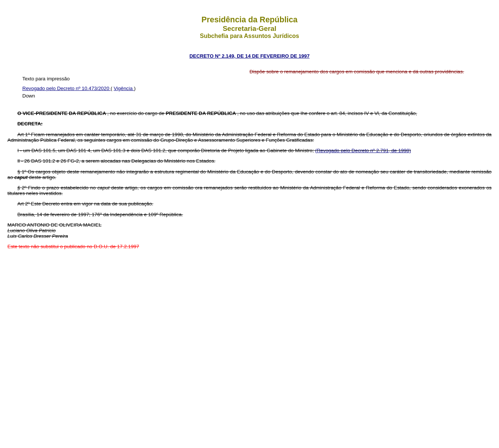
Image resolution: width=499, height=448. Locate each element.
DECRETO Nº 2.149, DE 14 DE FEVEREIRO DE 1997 (249, 56)
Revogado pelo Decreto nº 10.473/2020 (67, 88)
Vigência (124, 88)
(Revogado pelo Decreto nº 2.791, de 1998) (363, 151)
